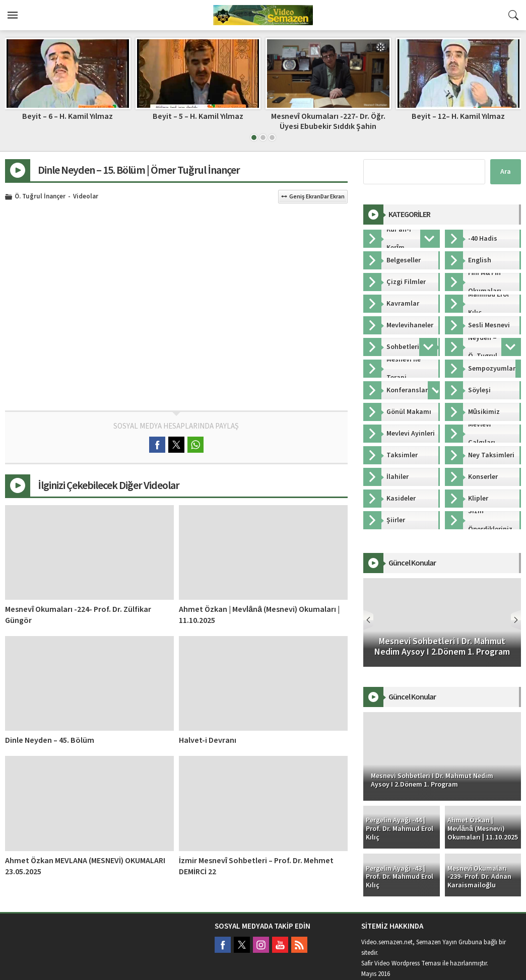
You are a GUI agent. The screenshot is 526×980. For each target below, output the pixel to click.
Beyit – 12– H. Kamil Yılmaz (458, 116)
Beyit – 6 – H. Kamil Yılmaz (68, 116)
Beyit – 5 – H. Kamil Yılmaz (198, 116)
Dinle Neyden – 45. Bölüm (50, 740)
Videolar (86, 197)
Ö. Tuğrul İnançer (40, 197)
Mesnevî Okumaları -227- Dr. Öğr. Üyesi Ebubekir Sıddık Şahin (328, 121)
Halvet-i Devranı (208, 740)
